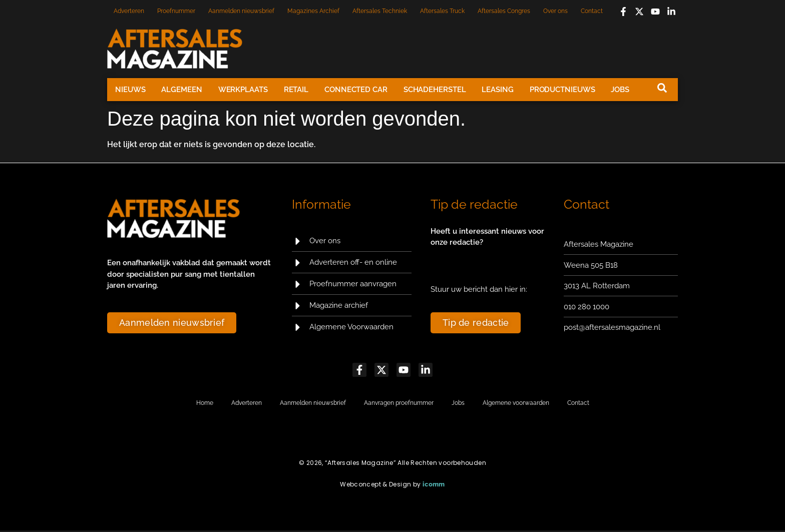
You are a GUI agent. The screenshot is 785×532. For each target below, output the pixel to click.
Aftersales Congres (504, 11)
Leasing (497, 90)
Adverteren (129, 11)
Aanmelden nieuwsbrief (241, 11)
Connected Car (356, 90)
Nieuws (130, 90)
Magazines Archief (313, 11)
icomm (434, 486)
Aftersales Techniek (380, 11)
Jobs (620, 90)
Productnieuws (562, 90)
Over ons (555, 11)
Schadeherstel (435, 90)
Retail (296, 90)
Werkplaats (243, 90)
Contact (592, 11)
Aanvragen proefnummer (399, 404)
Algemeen (181, 90)
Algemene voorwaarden (516, 404)
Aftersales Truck (442, 11)
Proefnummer (176, 11)
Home (205, 404)
